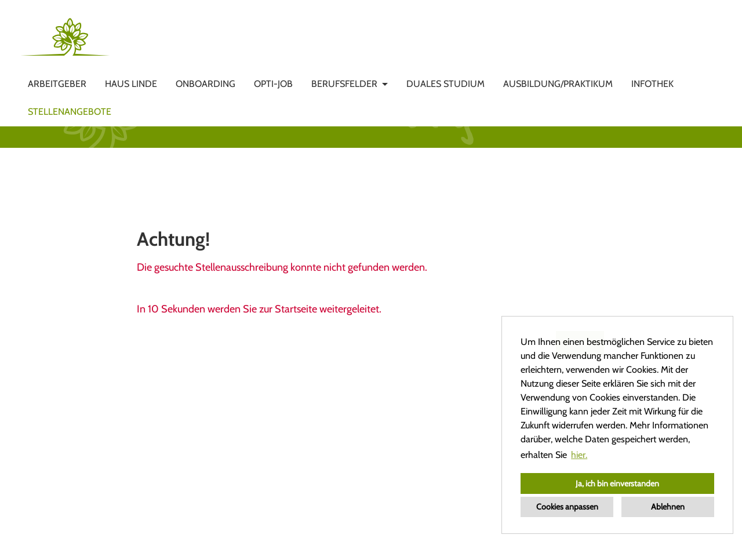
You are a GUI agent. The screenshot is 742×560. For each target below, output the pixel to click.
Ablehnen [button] (668, 507)
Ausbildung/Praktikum (558, 84)
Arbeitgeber (57, 84)
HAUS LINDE (131, 84)
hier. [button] (579, 455)
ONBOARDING (205, 84)
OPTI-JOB (273, 84)
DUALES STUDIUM (445, 84)
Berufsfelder (344, 84)
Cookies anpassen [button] (567, 507)
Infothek (652, 84)
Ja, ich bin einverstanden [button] (617, 483)
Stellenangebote (70, 112)
